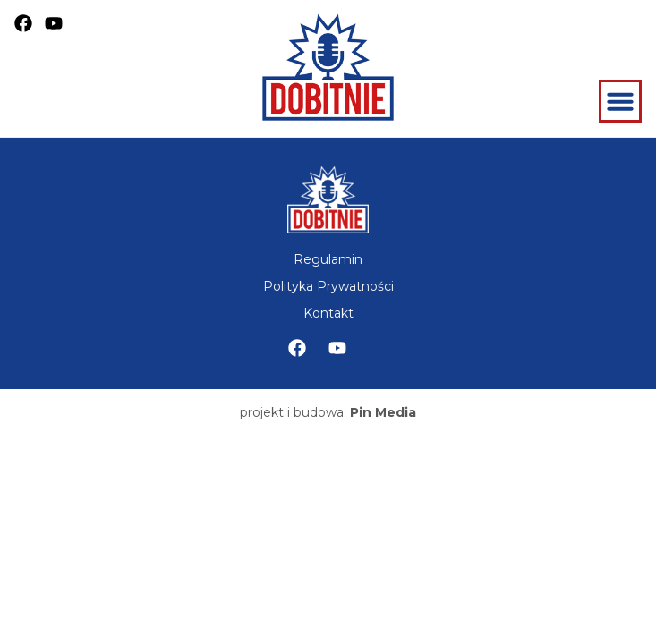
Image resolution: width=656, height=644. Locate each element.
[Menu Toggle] (620, 101)
